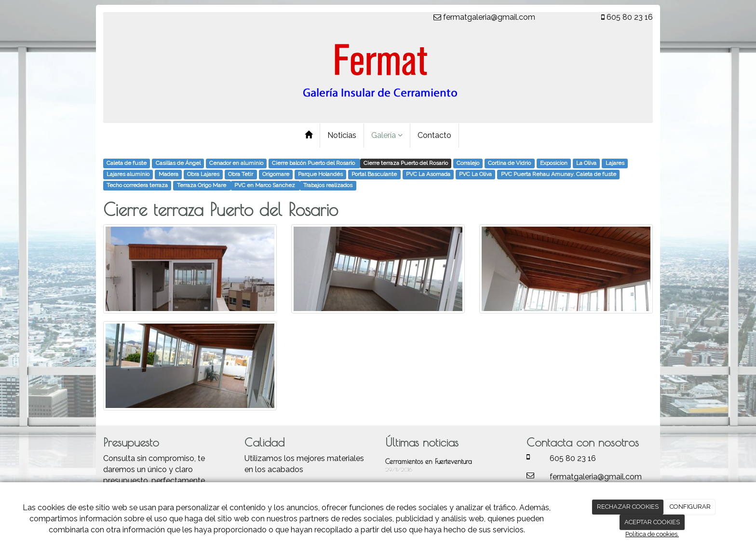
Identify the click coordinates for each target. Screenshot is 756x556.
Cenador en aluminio (236, 163)
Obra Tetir (241, 175)
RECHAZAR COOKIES (628, 507)
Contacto (434, 135)
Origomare (276, 175)
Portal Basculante (374, 175)
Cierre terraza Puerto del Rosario (406, 163)
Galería (387, 135)
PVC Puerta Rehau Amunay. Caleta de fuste (559, 175)
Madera (169, 175)
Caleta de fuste (127, 163)
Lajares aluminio (128, 175)
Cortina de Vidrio (509, 163)
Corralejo (468, 163)
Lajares (615, 163)
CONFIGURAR (690, 507)
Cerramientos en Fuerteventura (429, 461)
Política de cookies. (652, 534)
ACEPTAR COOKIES (652, 522)
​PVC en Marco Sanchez (265, 186)
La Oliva (586, 163)
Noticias (342, 135)
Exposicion (554, 163)
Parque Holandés (320, 175)
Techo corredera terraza (137, 186)
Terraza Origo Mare (202, 186)
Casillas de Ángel (178, 163)
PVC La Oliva (475, 175)
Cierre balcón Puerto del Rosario (314, 163)
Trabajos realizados (328, 186)
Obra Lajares (203, 175)
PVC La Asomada (428, 175)
